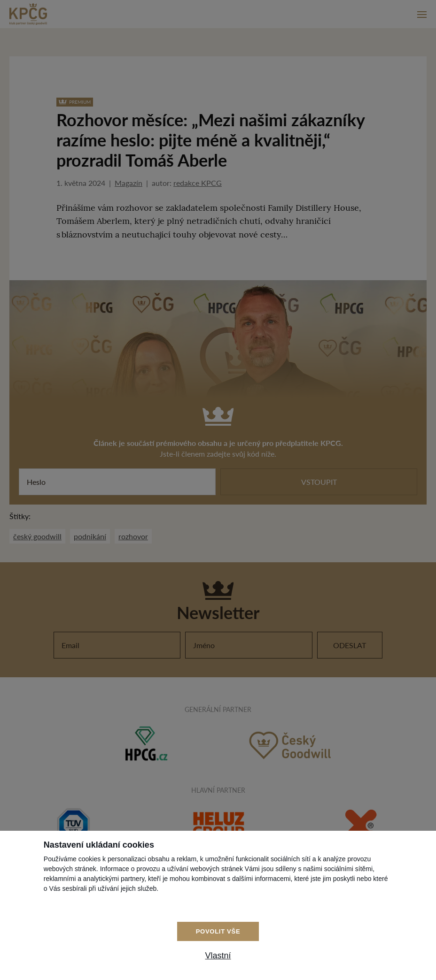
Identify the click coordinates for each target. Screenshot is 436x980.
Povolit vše (218, 931)
